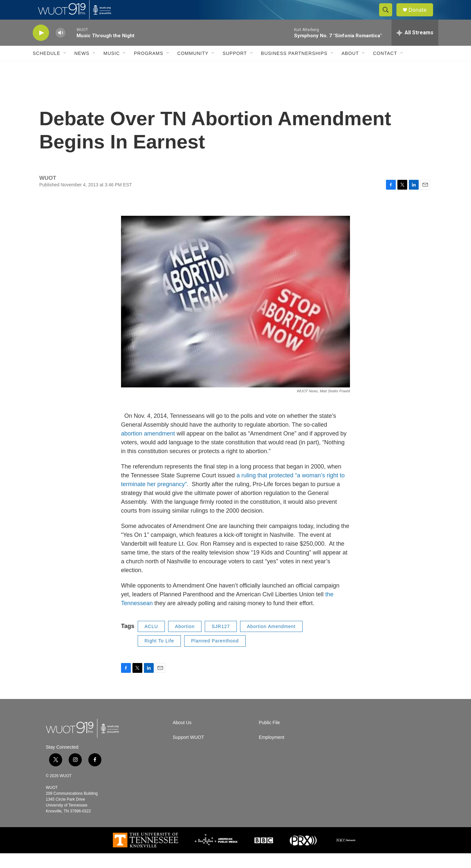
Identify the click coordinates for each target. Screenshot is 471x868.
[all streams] (415, 47)
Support (235, 68)
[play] (41, 48)
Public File (269, 737)
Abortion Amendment (271, 641)
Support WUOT (188, 752)
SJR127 (221, 641)
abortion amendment (149, 448)
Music (112, 68)
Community (193, 68)
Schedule (46, 68)
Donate (422, 17)
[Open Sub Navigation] (65, 68)
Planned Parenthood (215, 655)
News (82, 68)
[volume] (61, 48)
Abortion (185, 641)
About (350, 68)
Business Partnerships (294, 68)
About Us (182, 737)
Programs (148, 68)
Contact (385, 68)
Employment (271, 752)
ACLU (151, 641)
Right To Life (159, 655)
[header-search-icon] (389, 17)
